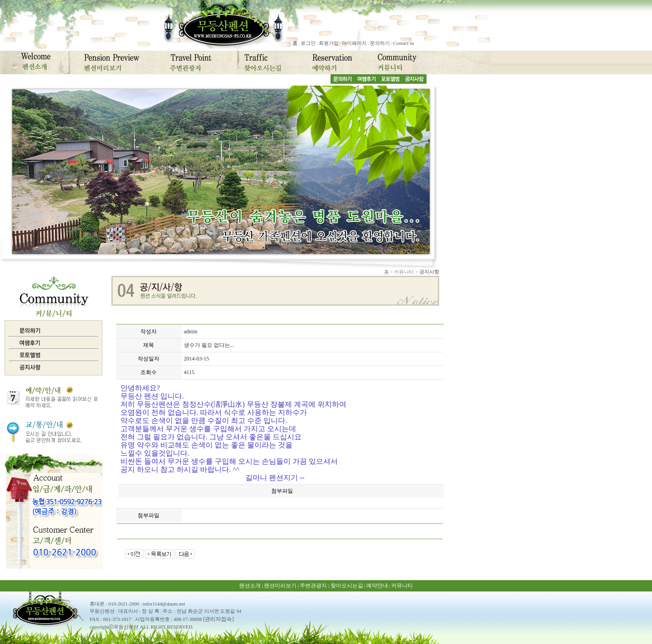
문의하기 (380, 43)
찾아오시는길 (347, 586)
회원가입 (329, 43)
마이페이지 (354, 43)
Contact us (404, 43)
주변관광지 (313, 586)
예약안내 (377, 586)
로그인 (308, 43)
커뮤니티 (402, 586)
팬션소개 (250, 586)
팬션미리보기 (280, 586)
